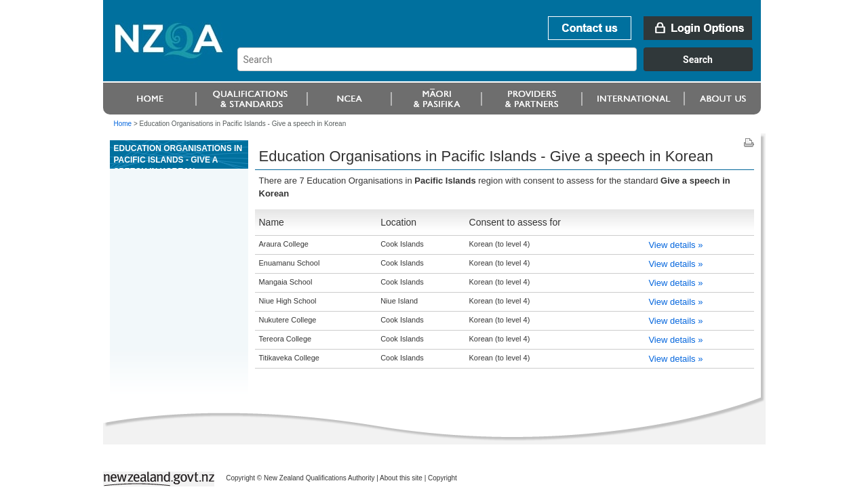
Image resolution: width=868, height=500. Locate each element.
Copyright (442, 478)
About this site (401, 478)
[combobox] (501, 68)
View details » (675, 245)
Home (123, 124)
